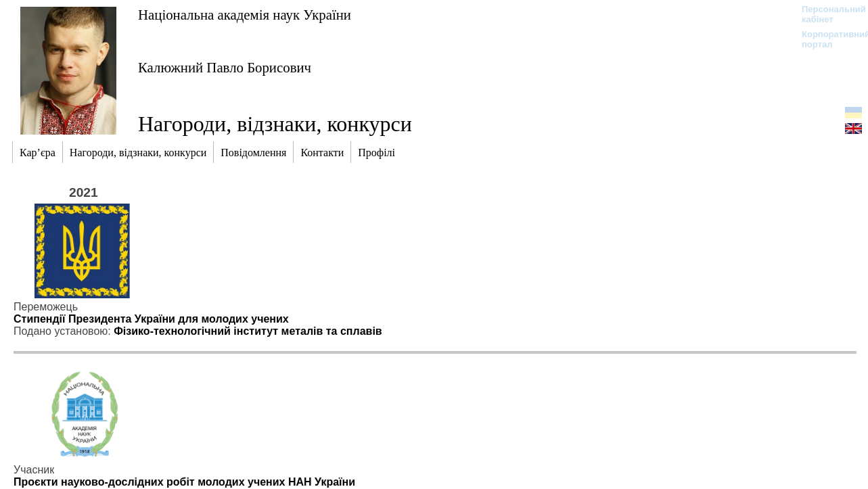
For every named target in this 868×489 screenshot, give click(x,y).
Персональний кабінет (827, 14)
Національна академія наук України (245, 15)
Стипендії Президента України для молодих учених (151, 319)
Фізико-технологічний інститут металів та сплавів (248, 331)
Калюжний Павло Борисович (225, 67)
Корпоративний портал (827, 39)
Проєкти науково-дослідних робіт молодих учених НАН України (184, 482)
